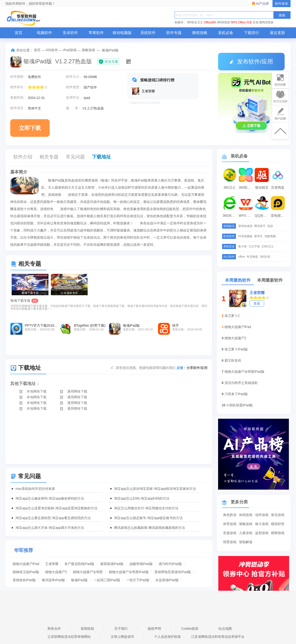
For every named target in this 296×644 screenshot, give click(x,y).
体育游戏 (230, 524)
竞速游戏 (230, 533)
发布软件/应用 (251, 61)
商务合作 (54, 629)
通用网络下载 (73, 391)
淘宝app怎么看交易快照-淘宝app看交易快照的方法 (53, 518)
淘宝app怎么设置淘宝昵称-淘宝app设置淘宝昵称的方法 (56, 508)
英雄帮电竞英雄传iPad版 (173, 572)
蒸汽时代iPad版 (170, 564)
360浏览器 (223, 22)
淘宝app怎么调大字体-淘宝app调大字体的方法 (50, 528)
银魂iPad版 (79, 580)
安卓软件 (70, 33)
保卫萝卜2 (232, 316)
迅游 (270, 226)
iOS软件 (52, 50)
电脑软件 (44, 33)
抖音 (249, 22)
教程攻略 (200, 33)
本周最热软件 (238, 280)
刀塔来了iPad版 (236, 394)
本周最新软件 (270, 280)
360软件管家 (246, 187)
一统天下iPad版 (138, 580)
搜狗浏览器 (266, 22)
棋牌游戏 (278, 533)
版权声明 (154, 629)
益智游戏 (262, 533)
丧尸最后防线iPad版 (79, 564)
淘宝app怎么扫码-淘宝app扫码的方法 (142, 498)
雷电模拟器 (278, 216)
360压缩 (265, 257)
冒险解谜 (246, 542)
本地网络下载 (33, 391)
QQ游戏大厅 (262, 216)
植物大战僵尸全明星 (88, 572)
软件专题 (174, 33)
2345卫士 (268, 246)
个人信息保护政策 (167, 637)
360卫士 (230, 187)
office (242, 257)
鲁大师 (243, 246)
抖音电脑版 (245, 236)
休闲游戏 (246, 515)
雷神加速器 (245, 226)
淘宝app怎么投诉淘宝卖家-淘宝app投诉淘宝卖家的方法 (155, 489)
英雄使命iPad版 (24, 580)
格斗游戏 (262, 524)
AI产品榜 (262, 4)
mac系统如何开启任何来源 (35, 489)
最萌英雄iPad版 (112, 564)
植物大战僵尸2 (56, 572)
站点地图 (225, 629)
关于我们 (121, 629)
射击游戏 (278, 515)
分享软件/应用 (197, 368)
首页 (19, 33)
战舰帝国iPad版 (141, 564)
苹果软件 (96, 33)
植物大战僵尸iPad (26, 564)
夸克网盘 (252, 257)
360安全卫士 (195, 22)
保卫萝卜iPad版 (236, 349)
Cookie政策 (190, 629)
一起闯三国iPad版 (107, 580)
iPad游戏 (70, 50)
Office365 (210, 22)
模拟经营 (278, 524)
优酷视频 (270, 236)
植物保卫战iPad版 (26, 572)
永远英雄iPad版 (167, 580)
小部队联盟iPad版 (239, 405)
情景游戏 (230, 542)
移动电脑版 (122, 33)
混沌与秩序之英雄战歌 (241, 383)
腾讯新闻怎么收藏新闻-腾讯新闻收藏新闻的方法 (150, 528)
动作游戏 (262, 515)
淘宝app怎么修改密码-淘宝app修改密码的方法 (50, 498)
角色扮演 (230, 515)
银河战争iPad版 (53, 580)
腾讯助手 (260, 226)
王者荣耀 (52, 564)
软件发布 (282, 4)
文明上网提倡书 (122, 637)
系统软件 (148, 33)
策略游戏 (88, 50)
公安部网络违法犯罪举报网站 (69, 637)
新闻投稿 (87, 629)
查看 (257, 304)
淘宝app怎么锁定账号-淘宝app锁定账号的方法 (148, 518)
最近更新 (277, 33)
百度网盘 (278, 187)
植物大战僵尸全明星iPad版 (129, 572)
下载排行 (252, 33)
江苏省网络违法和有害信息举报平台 (218, 637)
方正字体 (254, 246)
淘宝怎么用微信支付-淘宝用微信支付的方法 (146, 508)
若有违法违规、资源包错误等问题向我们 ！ (151, 368)
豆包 (256, 22)
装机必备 (226, 33)
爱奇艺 (258, 236)
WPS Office (238, 22)
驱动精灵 (262, 187)
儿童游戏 (246, 533)
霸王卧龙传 (233, 360)
